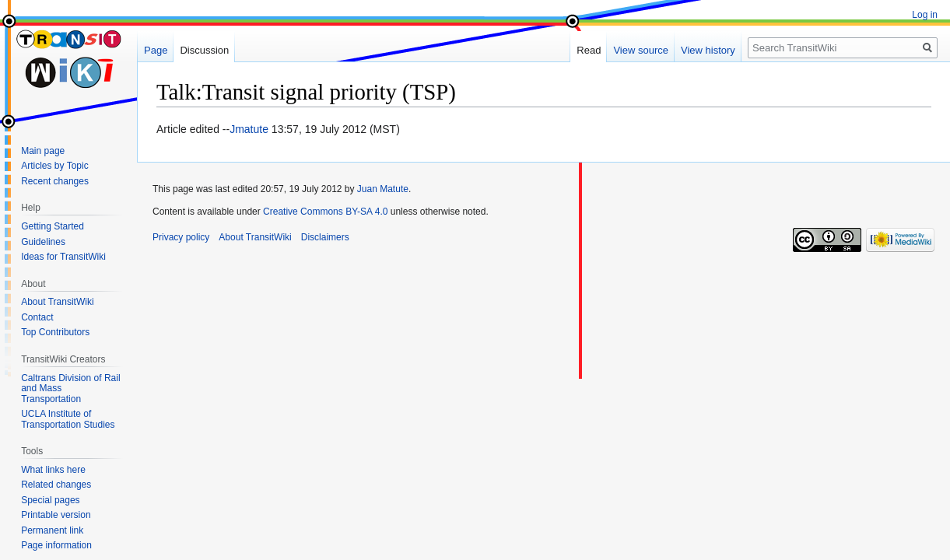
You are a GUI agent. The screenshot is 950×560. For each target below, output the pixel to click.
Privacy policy (181, 237)
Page (156, 50)
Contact (37, 317)
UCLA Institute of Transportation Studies (68, 419)
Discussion (204, 50)
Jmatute (249, 129)
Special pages (50, 500)
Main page (43, 151)
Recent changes (55, 181)
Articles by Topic (54, 166)
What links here (53, 470)
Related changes (56, 485)
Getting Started (53, 226)
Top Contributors (55, 332)
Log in (925, 15)
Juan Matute (383, 189)
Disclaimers (325, 237)
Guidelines (43, 242)
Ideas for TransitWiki (63, 257)
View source (641, 50)
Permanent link (52, 530)
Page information (56, 545)
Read (589, 50)
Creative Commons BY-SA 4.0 (325, 212)
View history (708, 50)
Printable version (56, 515)
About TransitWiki (57, 302)
